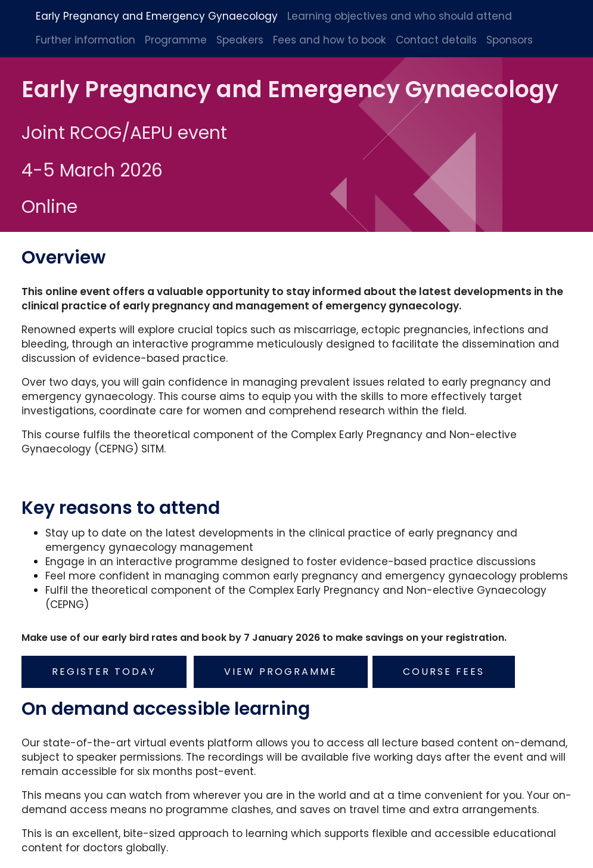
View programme (282, 669)
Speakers (240, 40)
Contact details (436, 40)
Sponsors (510, 40)
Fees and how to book (330, 40)
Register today (105, 669)
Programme (176, 40)
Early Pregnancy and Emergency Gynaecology (157, 16)
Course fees (445, 669)
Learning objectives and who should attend (400, 16)
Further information (86, 40)
